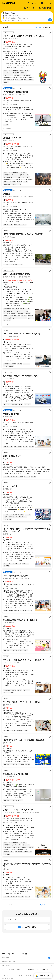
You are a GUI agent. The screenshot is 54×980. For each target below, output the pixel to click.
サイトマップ (19, 976)
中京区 (25, 970)
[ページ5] (35, 905)
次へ (42, 905)
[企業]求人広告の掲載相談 (9, 978)
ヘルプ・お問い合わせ (8, 976)
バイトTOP (5, 970)
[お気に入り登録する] (50, 33)
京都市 (19, 970)
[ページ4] (31, 905)
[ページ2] (23, 905)
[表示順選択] (47, 27)
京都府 (12, 970)
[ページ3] (27, 905)
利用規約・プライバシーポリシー (33, 976)
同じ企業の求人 (7, 129)
